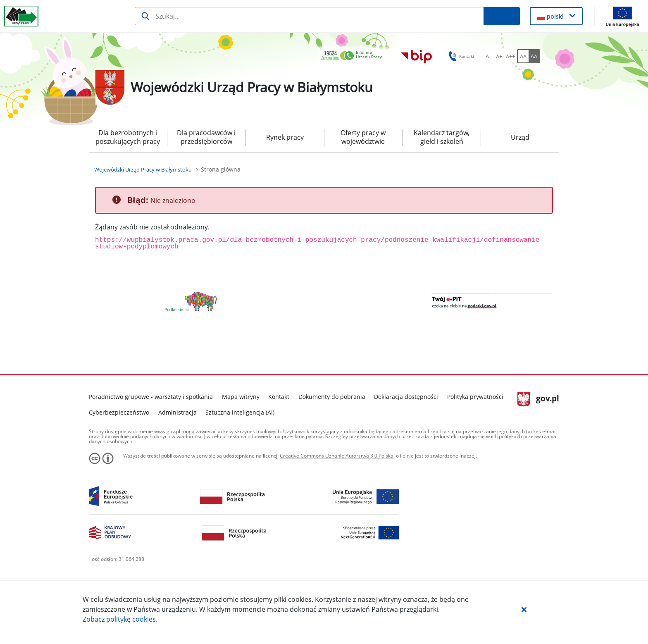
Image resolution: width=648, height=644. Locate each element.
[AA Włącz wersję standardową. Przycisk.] (523, 56)
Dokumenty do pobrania (332, 426)
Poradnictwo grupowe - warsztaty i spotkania (151, 426)
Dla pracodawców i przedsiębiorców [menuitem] (206, 137)
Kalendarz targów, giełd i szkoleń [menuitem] (442, 137)
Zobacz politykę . (120, 619)
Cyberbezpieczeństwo (119, 441)
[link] (354, 56)
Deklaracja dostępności (406, 426)
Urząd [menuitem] (520, 137)
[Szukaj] (309, 16)
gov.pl (538, 428)
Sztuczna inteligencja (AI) (240, 441)
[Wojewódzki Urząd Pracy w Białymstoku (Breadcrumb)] (143, 169)
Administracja (177, 441)
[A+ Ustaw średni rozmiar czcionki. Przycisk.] (499, 56)
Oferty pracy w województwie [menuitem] (363, 137)
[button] (524, 609)
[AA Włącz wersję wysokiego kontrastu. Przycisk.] (534, 56)
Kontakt (279, 426)
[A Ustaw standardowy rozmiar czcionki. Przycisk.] (487, 56)
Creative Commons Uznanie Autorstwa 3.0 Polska (337, 485)
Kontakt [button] (460, 56)
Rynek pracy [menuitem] (285, 137)
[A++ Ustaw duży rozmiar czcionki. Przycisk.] (510, 56)
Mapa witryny (241, 426)
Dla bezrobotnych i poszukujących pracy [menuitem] (128, 137)
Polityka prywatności (475, 426)
